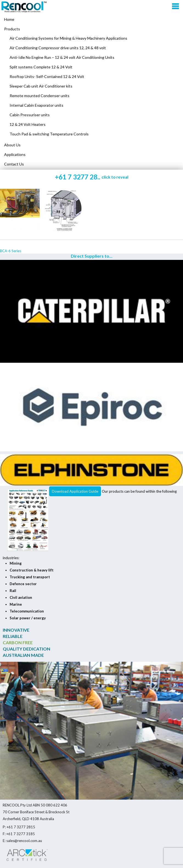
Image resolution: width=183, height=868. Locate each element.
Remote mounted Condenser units (40, 96)
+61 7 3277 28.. (92, 177)
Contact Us (14, 164)
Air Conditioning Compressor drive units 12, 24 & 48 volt (58, 48)
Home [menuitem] (9, 19)
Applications (15, 154)
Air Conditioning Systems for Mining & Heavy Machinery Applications (68, 38)
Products (12, 29)
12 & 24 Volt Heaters (28, 124)
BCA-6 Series (11, 251)
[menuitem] (91, 29)
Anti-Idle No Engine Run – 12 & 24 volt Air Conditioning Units (62, 57)
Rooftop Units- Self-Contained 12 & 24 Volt (47, 76)
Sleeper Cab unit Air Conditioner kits (41, 86)
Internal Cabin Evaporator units (36, 105)
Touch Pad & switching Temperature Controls (49, 134)
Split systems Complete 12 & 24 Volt (41, 67)
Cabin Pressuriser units (30, 115)
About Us (12, 145)
